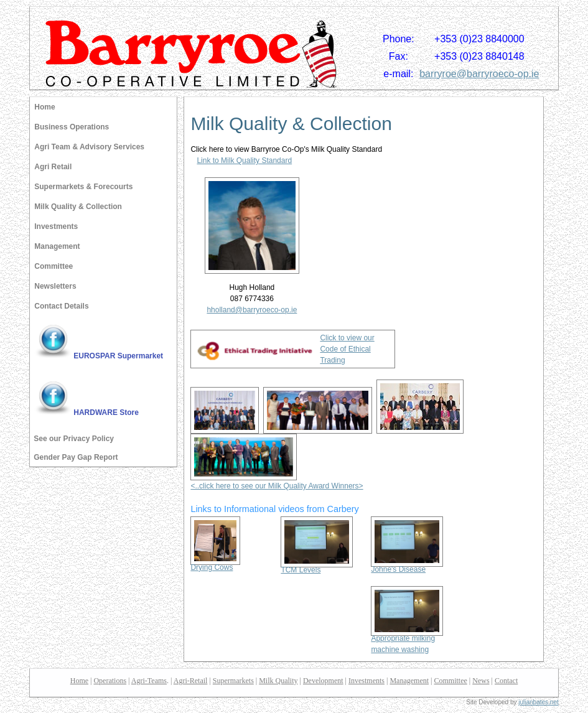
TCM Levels (317, 566)
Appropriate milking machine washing (407, 640)
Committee (54, 266)
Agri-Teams (149, 681)
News (481, 681)
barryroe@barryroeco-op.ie (479, 74)
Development (323, 681)
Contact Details (61, 306)
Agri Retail (53, 167)
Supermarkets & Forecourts (83, 187)
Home (44, 107)
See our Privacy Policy (74, 439)
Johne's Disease (407, 565)
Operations (110, 681)
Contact (506, 681)
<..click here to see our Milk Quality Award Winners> (277, 486)
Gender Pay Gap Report (76, 457)
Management (57, 246)
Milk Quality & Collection (78, 207)
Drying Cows (215, 563)
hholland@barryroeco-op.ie (252, 310)
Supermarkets (233, 681)
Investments (56, 226)
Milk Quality (278, 681)
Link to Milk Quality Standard (244, 161)
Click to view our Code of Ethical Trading (347, 349)
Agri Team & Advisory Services (89, 147)
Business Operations (72, 127)
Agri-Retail (191, 681)
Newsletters (55, 286)
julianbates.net (539, 702)
